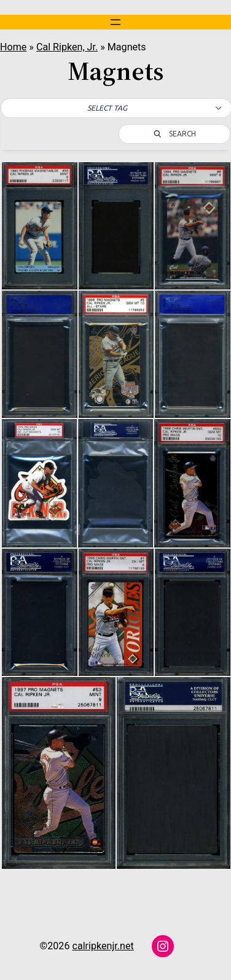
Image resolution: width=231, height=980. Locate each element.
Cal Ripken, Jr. (67, 47)
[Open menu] (116, 22)
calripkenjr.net (103, 946)
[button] (116, 108)
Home (13, 47)
